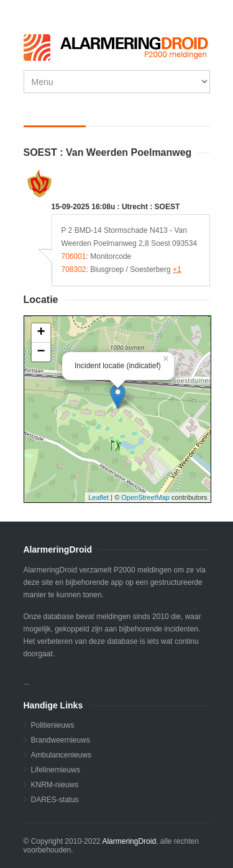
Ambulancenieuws (61, 755)
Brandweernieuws (61, 740)
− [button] (41, 352)
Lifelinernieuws (56, 770)
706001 (74, 256)
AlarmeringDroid (129, 841)
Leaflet (98, 497)
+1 (177, 269)
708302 (74, 269)
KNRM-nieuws (55, 785)
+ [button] (41, 333)
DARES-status (55, 800)
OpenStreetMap (145, 497)
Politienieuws (53, 725)
